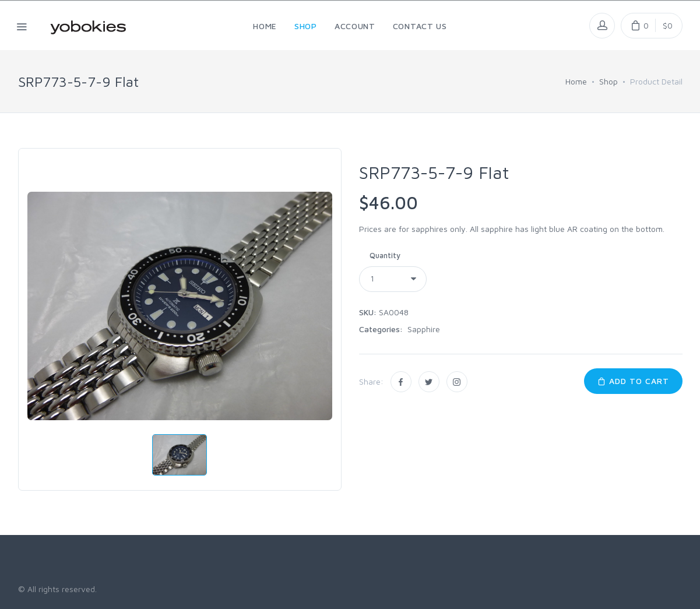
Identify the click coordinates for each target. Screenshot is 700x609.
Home (576, 81)
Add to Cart (633, 381)
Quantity (385, 255)
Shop (608, 81)
